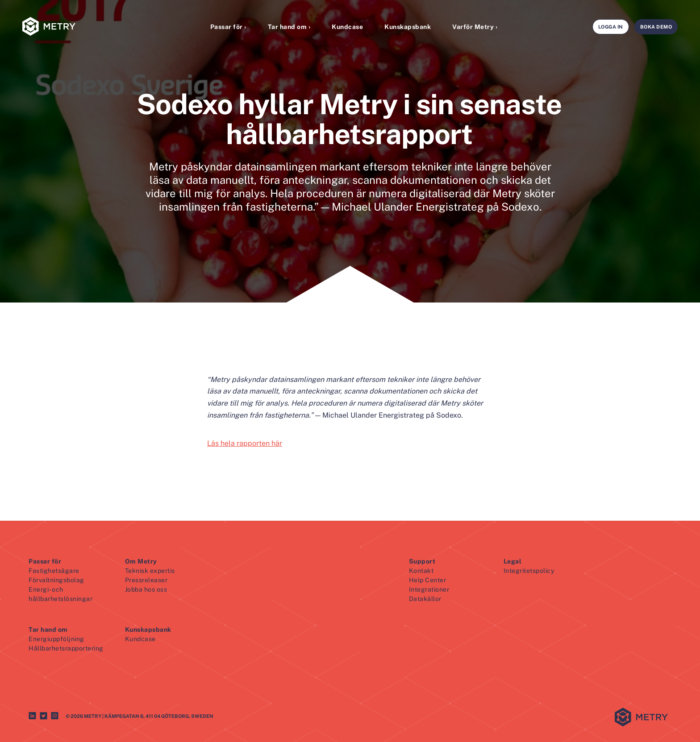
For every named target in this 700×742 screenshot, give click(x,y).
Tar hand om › (289, 27)
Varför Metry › (475, 27)
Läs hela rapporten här (245, 443)
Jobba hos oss (146, 589)
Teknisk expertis (150, 571)
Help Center (428, 580)
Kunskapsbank (408, 27)
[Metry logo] (71, 27)
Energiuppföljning (56, 639)
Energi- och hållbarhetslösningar (60, 594)
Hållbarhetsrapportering (66, 648)
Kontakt (421, 571)
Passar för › (228, 27)
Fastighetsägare (54, 571)
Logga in (611, 27)
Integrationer (429, 589)
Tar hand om (48, 630)
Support (422, 561)
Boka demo (656, 27)
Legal (513, 561)
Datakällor (425, 599)
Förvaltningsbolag (56, 580)
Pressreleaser (146, 580)
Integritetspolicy (529, 571)
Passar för (45, 561)
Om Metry (141, 561)
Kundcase (347, 27)
